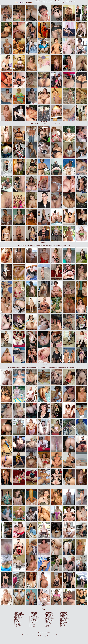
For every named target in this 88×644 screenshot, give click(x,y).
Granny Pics (63, 626)
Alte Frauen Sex (64, 613)
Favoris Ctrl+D (44, 122)
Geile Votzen (48, 622)
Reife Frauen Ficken (50, 619)
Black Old (18, 625)
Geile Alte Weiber (34, 621)
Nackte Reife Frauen (65, 623)
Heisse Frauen (49, 613)
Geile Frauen (18, 619)
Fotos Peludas (34, 620)
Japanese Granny (34, 619)
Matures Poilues (34, 617)
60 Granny (17, 617)
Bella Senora (49, 617)
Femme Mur (63, 622)
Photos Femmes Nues (20, 615)
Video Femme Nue (19, 618)
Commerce (44, 639)
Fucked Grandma (34, 613)
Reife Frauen (49, 615)
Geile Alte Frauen (64, 621)
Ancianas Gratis (49, 618)
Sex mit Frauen (34, 625)
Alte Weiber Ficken (19, 627)
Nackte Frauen (64, 615)
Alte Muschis (49, 624)
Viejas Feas (18, 622)
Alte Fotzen (33, 616)
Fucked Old (48, 623)
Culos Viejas (18, 623)
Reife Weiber (18, 624)
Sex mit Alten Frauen (35, 618)
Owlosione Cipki (18, 613)
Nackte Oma (63, 625)
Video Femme (49, 627)
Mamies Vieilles (19, 626)
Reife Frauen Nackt (50, 616)
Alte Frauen (48, 625)
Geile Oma (48, 626)
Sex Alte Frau (64, 624)
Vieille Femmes (34, 614)
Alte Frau (17, 621)
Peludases (17, 620)
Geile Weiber (33, 627)
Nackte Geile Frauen (50, 621)
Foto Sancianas (34, 626)
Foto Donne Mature (35, 622)
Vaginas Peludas (19, 614)
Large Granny (64, 627)
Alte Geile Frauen (64, 620)
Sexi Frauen (33, 623)
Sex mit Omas (34, 615)
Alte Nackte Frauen (50, 614)
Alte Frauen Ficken (65, 616)
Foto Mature (63, 614)
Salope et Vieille (18, 616)
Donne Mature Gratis (35, 624)
